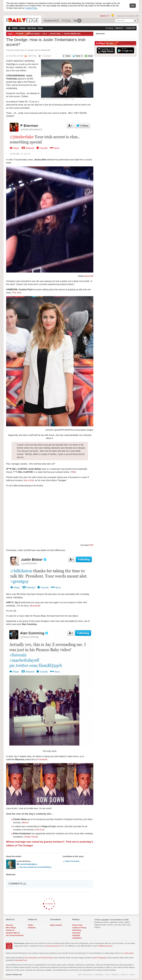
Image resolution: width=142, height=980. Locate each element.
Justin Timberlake (72, 34)
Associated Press (21, 960)
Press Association (31, 958)
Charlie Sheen (33, 34)
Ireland (23, 28)
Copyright (76, 935)
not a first (29, 480)
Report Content (56, 925)
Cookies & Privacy (79, 928)
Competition (77, 938)
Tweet (77, 56)
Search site (121, 21)
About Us (9, 925)
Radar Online (31, 837)
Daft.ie (133, 975)
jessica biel (55, 34)
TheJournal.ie (52, 21)
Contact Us (10, 930)
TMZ (73, 472)
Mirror (25, 823)
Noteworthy (99, 975)
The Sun (17, 293)
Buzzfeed (35, 606)
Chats (40, 28)
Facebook (43, 759)
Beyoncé (20, 34)
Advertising (77, 930)
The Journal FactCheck (15, 935)
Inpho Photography (100, 958)
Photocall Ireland (47, 958)
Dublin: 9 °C (105, 16)
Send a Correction (71, 861)
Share (66, 56)
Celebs (15, 28)
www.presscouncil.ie (54, 946)
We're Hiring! (11, 928)
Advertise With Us (13, 933)
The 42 (78, 21)
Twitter (31, 925)
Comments (76, 933)
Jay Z (45, 34)
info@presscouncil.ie (105, 946)
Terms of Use (77, 925)
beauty (120, 28)
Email (88, 56)
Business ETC (66, 21)
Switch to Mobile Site (14, 975)
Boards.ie (115, 975)
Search (135, 21)
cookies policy (128, 953)
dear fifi (131, 28)
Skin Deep (32, 28)
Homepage (9, 28)
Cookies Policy (31, 8)
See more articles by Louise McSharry (34, 867)
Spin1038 (89, 276)
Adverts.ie (125, 975)
